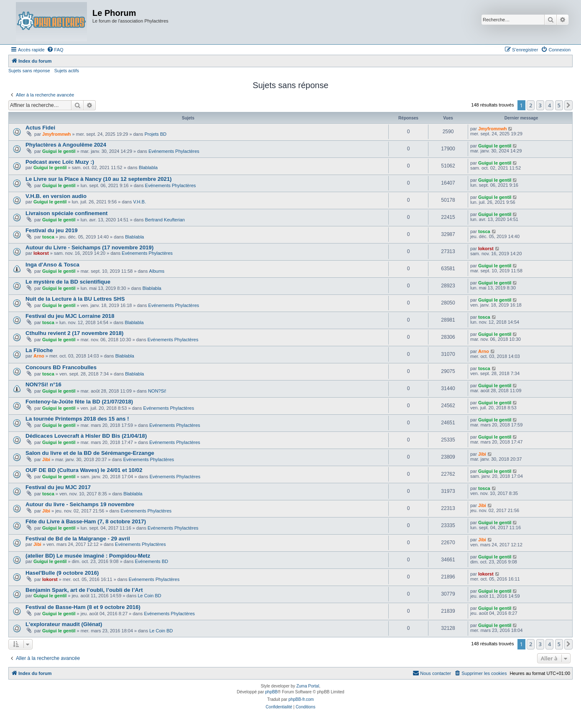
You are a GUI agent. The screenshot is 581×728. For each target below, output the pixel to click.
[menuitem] (55, 50)
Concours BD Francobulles (61, 367)
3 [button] (540, 105)
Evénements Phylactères (174, 151)
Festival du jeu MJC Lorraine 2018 (70, 316)
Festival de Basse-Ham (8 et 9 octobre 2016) (83, 607)
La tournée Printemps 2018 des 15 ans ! (77, 419)
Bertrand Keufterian (165, 220)
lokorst (41, 253)
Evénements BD (152, 561)
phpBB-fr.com (301, 699)
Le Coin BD (149, 596)
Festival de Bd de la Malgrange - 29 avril (78, 539)
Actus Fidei (40, 128)
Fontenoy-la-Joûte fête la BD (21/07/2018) (79, 402)
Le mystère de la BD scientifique (68, 282)
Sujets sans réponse (29, 71)
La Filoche (39, 350)
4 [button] (549, 105)
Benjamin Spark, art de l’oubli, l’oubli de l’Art (84, 590)
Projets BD (156, 134)
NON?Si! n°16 (43, 384)
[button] (568, 105)
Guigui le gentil (59, 151)
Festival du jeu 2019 (52, 230)
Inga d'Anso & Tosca (52, 265)
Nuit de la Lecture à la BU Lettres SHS (75, 299)
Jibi (46, 459)
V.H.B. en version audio (56, 196)
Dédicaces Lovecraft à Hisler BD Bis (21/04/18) (86, 436)
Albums (157, 271)
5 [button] (559, 105)
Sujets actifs (67, 71)
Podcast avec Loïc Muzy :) (60, 162)
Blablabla (148, 167)
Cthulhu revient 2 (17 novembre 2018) (75, 333)
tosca (48, 237)
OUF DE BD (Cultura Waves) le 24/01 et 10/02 (84, 470)
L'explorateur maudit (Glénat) (64, 624)
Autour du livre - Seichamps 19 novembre (80, 504)
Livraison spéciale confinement (66, 213)
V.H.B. (139, 202)
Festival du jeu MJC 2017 (58, 487)
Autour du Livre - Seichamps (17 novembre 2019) (89, 247)
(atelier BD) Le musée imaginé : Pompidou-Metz (88, 556)
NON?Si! (157, 391)
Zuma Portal (308, 686)
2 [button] (531, 105)
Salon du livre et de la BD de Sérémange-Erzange (90, 453)
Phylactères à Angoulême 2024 (66, 145)
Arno (39, 356)
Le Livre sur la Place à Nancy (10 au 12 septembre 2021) (99, 179)
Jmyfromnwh (56, 134)
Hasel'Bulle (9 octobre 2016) (62, 573)
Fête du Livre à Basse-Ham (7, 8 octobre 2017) (86, 521)
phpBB (271, 692)
